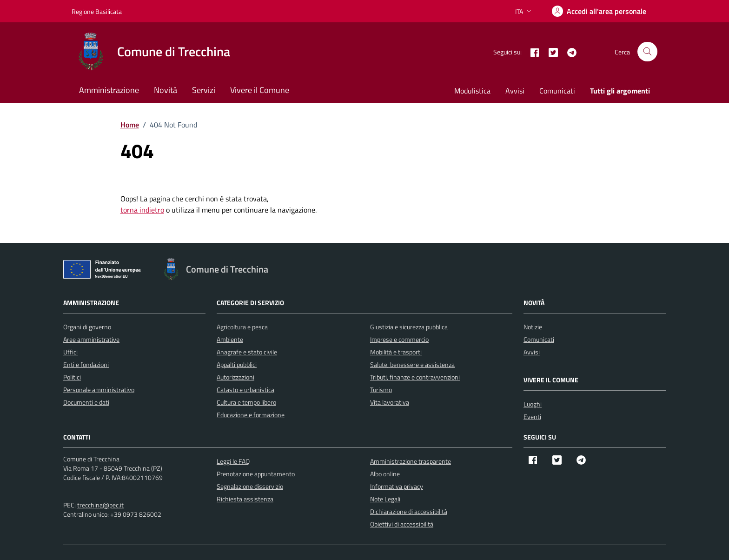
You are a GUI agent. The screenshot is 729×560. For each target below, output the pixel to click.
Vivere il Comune (260, 90)
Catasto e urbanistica (245, 390)
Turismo (381, 390)
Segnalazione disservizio (250, 486)
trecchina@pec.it (100, 505)
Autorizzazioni (235, 377)
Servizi (204, 90)
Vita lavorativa (390, 402)
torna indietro (142, 210)
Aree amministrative (91, 339)
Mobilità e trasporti (396, 352)
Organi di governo (87, 327)
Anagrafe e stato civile (247, 352)
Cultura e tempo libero (246, 402)
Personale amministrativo (99, 390)
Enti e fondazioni (86, 364)
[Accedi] (599, 11)
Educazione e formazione (251, 415)
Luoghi (533, 404)
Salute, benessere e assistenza (412, 364)
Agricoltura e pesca (242, 327)
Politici (72, 377)
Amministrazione (109, 90)
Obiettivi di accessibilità (402, 524)
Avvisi (515, 91)
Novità (166, 90)
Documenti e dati (86, 402)
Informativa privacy (397, 486)
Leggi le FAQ (233, 461)
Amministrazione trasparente (411, 461)
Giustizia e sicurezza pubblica (409, 327)
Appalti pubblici (237, 364)
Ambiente (230, 339)
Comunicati (557, 91)
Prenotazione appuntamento (256, 474)
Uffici (70, 352)
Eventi (532, 417)
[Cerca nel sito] (647, 52)
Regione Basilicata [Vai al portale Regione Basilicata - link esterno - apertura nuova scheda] (97, 11)
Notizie (533, 327)
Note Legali (385, 499)
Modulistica (472, 91)
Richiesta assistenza (245, 499)
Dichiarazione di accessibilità (409, 511)
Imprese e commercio (399, 339)
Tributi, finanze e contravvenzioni (415, 377)
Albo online (385, 474)
